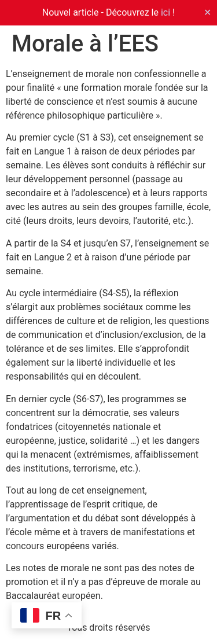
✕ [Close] (207, 12)
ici (165, 12)
